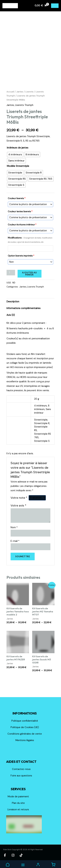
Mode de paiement (18, 799)
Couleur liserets (17, 201)
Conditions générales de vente (25, 737)
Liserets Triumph (24, 108)
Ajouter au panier (29, 276)
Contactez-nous (21, 772)
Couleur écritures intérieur (22, 227)
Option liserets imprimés (21, 259)
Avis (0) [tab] (11, 318)
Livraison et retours (18, 812)
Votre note (19, 500)
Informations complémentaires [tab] (24, 311)
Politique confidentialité (25, 724)
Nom (14, 530)
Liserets (29, 94)
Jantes (20, 94)
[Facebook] (5, 858)
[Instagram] (13, 858)
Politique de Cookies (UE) (25, 730)
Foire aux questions (21, 778)
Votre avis (18, 508)
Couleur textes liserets (20, 214)
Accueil (10, 94)
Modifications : (30, 243)
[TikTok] (21, 858)
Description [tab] (13, 304)
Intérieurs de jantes (18, 151)
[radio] (15, 157)
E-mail (15, 544)
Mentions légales (25, 743)
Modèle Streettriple (18, 169)
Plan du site (18, 806)
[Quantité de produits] (11, 275)
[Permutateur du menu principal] (55, 6)
